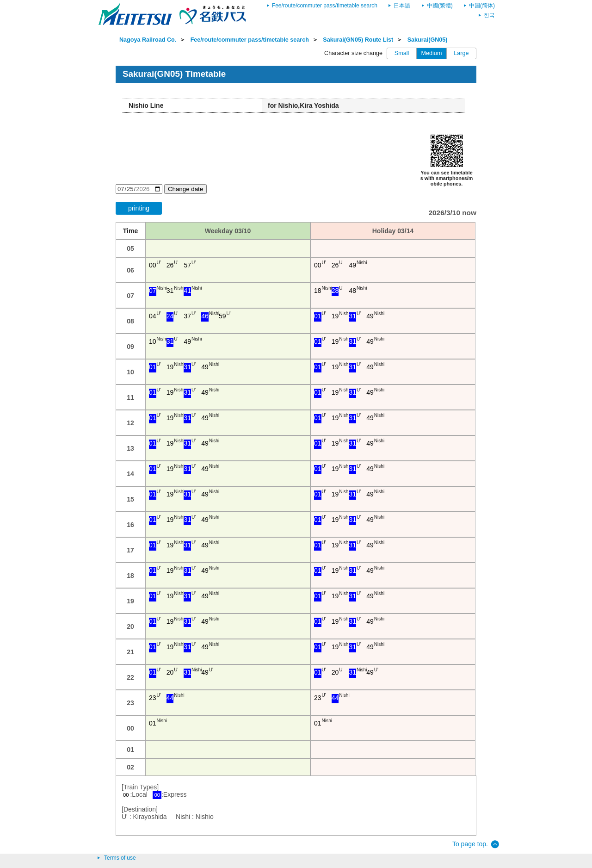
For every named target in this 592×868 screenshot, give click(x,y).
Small (402, 53)
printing (139, 208)
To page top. (470, 844)
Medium (432, 53)
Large (461, 53)
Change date (185, 189)
